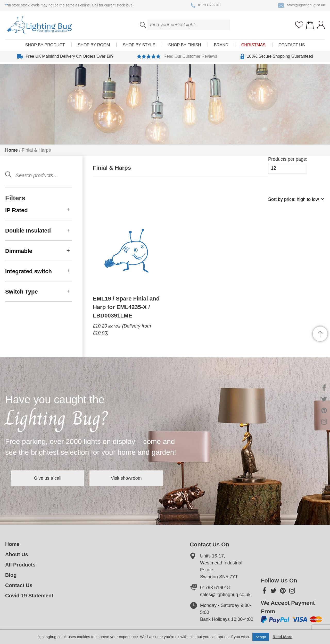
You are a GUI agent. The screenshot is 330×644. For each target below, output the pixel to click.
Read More (282, 637)
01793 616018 (205, 5)
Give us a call (50, 478)
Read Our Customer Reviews (177, 58)
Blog (11, 575)
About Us (17, 554)
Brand (221, 47)
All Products (20, 565)
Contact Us (292, 47)
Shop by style (139, 47)
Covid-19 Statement (29, 596)
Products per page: (288, 165)
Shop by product (45, 47)
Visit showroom (134, 478)
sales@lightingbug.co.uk (301, 5)
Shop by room (94, 47)
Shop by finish (184, 47)
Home (12, 150)
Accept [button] (261, 637)
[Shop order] (294, 202)
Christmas (253, 47)
